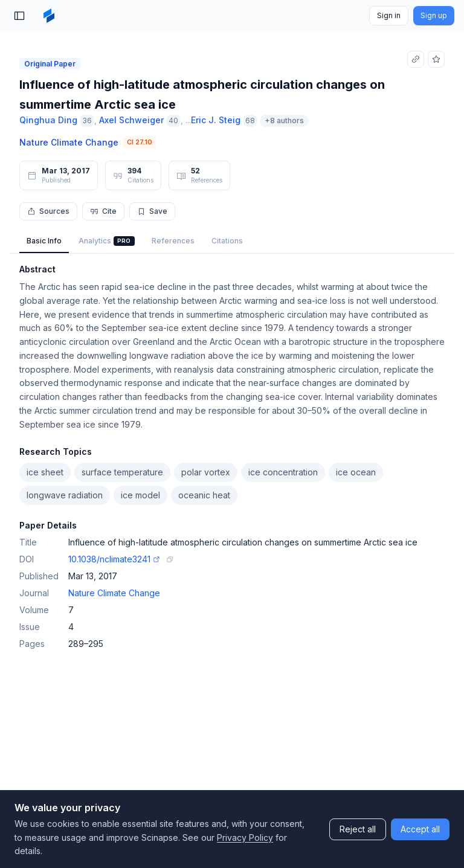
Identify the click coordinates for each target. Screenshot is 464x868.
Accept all (420, 829)
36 (87, 121)
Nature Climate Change (69, 142)
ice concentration (283, 472)
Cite (103, 211)
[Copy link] (416, 59)
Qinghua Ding (48, 120)
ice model (140, 495)
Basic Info (44, 241)
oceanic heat (204, 495)
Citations (227, 241)
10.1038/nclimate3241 (114, 559)
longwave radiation (65, 495)
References (173, 241)
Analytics (107, 241)
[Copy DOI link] (170, 559)
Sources (48, 211)
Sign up (434, 15)
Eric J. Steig (216, 120)
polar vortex (206, 472)
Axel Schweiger (131, 120)
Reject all (358, 829)
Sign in (389, 15)
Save (152, 211)
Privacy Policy (245, 837)
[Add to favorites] (436, 59)
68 (250, 121)
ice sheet (45, 472)
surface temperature (122, 472)
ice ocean (356, 472)
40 (173, 121)
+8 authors (284, 121)
